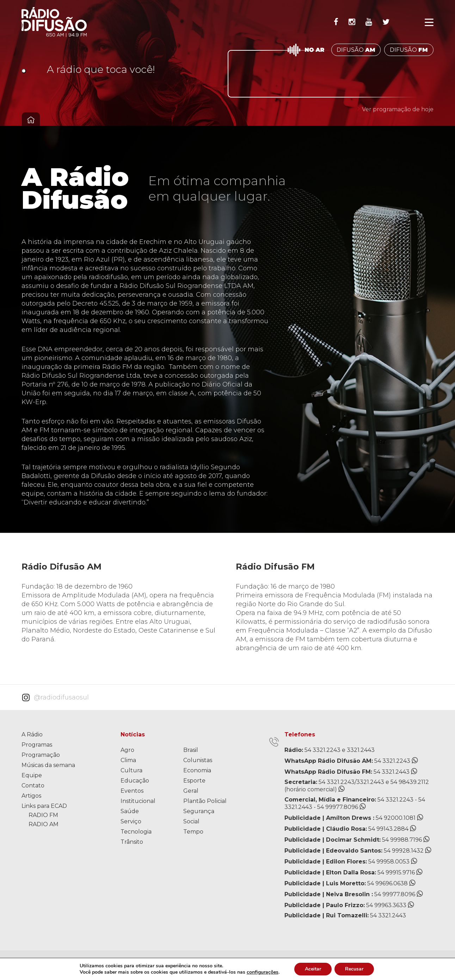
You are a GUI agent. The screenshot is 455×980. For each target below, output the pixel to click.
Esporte (194, 781)
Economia (197, 770)
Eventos (132, 791)
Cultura (131, 770)
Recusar (354, 969)
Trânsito (132, 842)
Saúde (130, 811)
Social (191, 821)
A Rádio (32, 734)
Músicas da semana (48, 765)
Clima (128, 760)
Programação (41, 755)
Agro (127, 750)
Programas (37, 745)
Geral (191, 791)
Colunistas (198, 760)
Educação (135, 781)
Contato (33, 786)
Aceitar (313, 969)
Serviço (131, 821)
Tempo (193, 832)
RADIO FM (43, 815)
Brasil (191, 750)
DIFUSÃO (356, 50)
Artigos (31, 796)
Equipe (32, 775)
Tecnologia (136, 832)
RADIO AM (44, 824)
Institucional (138, 801)
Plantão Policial (205, 801)
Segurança (199, 811)
